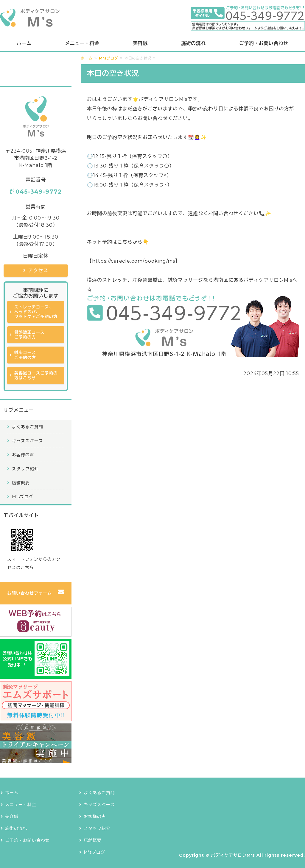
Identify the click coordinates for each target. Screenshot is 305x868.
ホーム (24, 43)
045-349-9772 (39, 192)
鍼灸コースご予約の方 (25, 355)
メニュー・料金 (82, 43)
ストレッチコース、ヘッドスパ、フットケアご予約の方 (36, 312)
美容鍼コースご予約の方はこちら (36, 375)
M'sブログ (109, 58)
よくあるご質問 (28, 427)
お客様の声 (23, 455)
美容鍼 (140, 43)
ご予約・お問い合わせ (264, 43)
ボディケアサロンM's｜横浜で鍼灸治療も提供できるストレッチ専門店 (30, 18)
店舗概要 (21, 483)
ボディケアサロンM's (233, 855)
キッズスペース (28, 441)
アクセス (38, 271)
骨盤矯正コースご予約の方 (29, 335)
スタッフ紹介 (25, 469)
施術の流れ (193, 43)
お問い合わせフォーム (29, 593)
